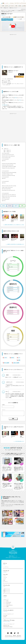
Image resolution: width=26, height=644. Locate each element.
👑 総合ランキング (18, 17)
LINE (22, 206)
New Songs (5, 615)
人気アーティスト (7, 589)
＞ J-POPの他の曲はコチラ (19, 441)
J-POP (9, 81)
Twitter (4, 206)
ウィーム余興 (6, 607)
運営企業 (14, 636)
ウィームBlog (6, 601)
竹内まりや (6, 8)
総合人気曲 (5, 574)
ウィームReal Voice (7, 604)
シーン (5, 576)
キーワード (5, 582)
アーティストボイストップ (8, 614)
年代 (4, 580)
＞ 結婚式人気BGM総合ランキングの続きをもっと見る (13, 225)
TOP (1, 8)
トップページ (6, 567)
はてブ (16, 206)
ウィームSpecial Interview (8, 605)
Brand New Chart (6, 625)
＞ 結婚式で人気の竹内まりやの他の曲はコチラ (15, 244)
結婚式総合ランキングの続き (9, 212)
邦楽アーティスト (7, 591)
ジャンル (5, 577)
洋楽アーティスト (7, 592)
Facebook (10, 206)
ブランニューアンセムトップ (9, 624)
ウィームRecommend (7, 602)
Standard (5, 617)
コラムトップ (6, 599)
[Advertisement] (13, 49)
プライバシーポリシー (9, 636)
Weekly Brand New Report (8, 627)
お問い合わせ (19, 636)
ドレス (5, 579)
